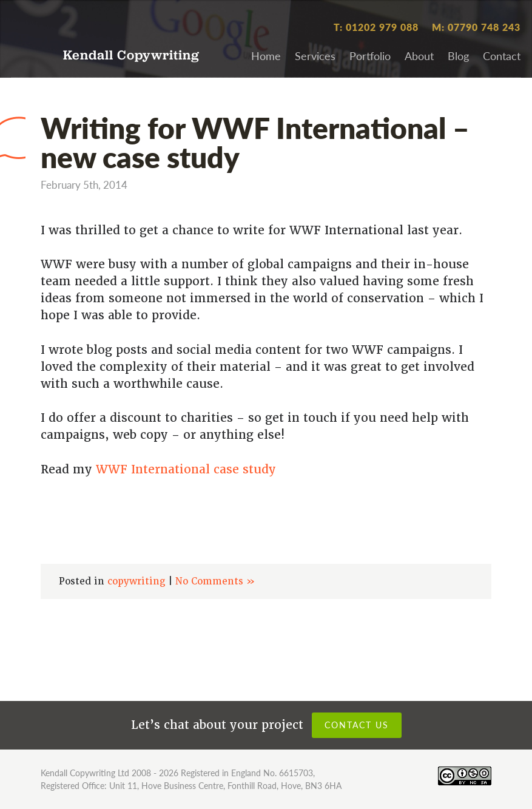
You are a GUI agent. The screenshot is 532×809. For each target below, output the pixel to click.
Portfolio (370, 56)
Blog (458, 56)
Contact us (357, 725)
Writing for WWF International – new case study (255, 141)
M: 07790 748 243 (476, 27)
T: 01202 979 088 (376, 27)
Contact (502, 56)
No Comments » (215, 581)
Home (266, 56)
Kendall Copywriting (131, 56)
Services (315, 56)
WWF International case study (186, 469)
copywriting (136, 581)
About (419, 56)
